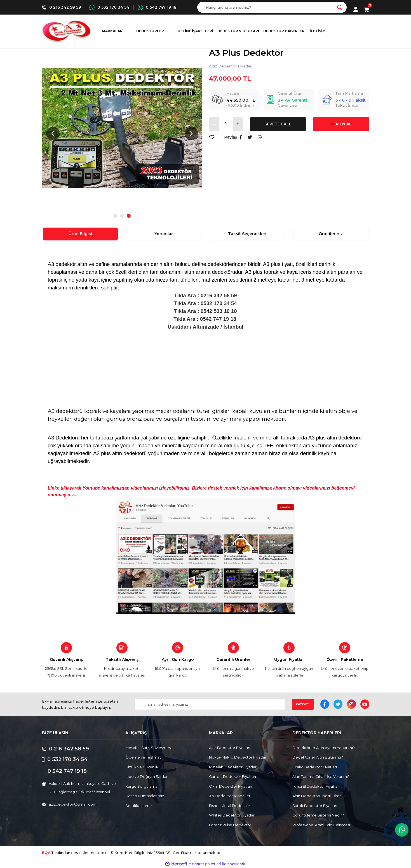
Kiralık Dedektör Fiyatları (315, 767)
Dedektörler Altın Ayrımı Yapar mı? (324, 748)
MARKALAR (112, 31)
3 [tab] (129, 216)
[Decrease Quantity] (214, 124)
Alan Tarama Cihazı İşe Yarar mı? (321, 776)
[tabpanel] (122, 128)
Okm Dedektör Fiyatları (231, 786)
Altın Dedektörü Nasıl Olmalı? (319, 796)
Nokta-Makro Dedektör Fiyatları (238, 757)
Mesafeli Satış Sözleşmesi (148, 748)
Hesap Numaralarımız (145, 796)
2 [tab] (122, 216)
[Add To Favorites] (212, 137)
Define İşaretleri (195, 31)
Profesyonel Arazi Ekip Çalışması (321, 825)
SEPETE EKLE (278, 124)
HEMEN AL (341, 124)
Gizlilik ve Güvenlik (142, 767)
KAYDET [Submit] (303, 704)
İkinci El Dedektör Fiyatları (316, 786)
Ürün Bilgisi (80, 234)
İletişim (318, 31)
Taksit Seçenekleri (247, 234)
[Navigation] (153, 31)
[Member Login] (356, 9)
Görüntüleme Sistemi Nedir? (318, 815)
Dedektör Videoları (238, 31)
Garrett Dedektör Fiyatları (232, 776)
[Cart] (367, 9)
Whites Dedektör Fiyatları (232, 815)
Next (191, 134)
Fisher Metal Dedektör (230, 806)
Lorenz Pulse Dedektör (230, 825)
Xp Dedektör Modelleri (230, 796)
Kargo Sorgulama (141, 786)
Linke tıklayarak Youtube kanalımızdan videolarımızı (104, 488)
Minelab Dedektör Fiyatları (233, 767)
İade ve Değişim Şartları (147, 776)
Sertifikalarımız (139, 806)
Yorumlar (164, 234)
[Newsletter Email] (210, 704)
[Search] (272, 7)
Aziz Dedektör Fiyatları (231, 66)
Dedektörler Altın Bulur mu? (318, 757)
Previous (53, 134)
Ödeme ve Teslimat (143, 757)
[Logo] (66, 31)
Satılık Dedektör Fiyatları (315, 806)
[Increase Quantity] (238, 124)
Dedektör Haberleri (284, 31)
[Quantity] (226, 124)
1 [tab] (115, 216)
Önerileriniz (331, 234)
